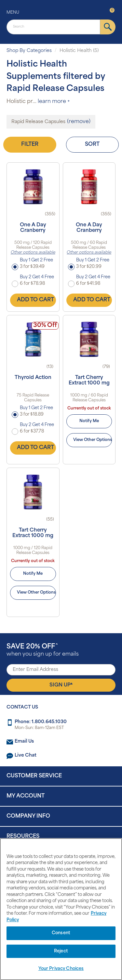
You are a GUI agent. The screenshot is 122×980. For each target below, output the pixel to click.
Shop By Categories (29, 51)
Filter (30, 144)
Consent (61, 933)
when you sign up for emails (43, 650)
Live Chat (26, 755)
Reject (61, 951)
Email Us (24, 741)
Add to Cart (35, 300)
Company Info (28, 816)
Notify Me (89, 421)
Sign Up (61, 685)
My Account (26, 796)
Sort (92, 144)
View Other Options (93, 440)
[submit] (108, 27)
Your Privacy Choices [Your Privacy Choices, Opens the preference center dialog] (61, 969)
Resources (23, 836)
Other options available (33, 253)
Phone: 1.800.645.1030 (41, 722)
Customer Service (34, 776)
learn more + (54, 102)
